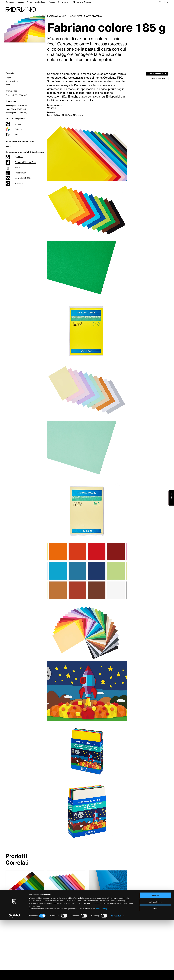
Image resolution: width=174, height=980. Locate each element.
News (29, 2)
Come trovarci (64, 2)
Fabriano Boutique (83, 2)
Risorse (52, 2)
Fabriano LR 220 (99, 903)
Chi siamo (10, 2)
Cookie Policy (101, 968)
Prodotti (20, 2)
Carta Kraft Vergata (59, 903)
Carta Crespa (14, 903)
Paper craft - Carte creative (85, 16)
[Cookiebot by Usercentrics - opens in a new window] (14, 976)
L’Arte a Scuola (57, 16)
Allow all (156, 955)
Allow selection (155, 962)
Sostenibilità (40, 2)
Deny (156, 968)
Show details (116, 976)
